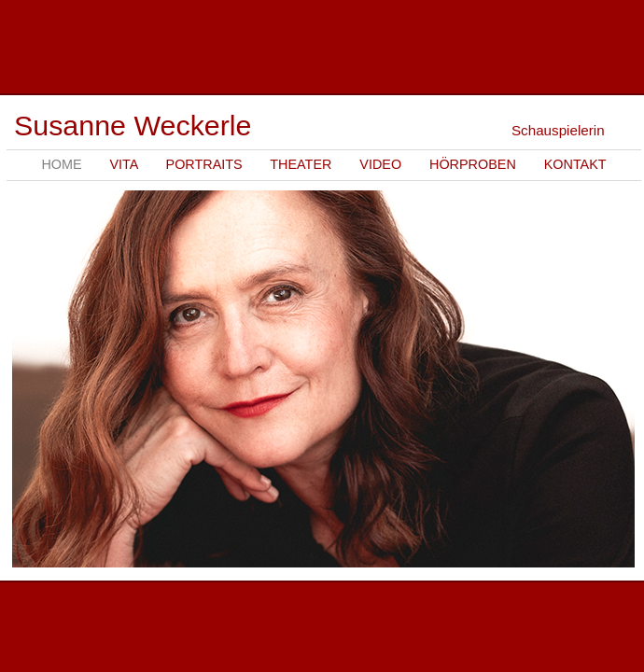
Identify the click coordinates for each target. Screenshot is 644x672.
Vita (123, 164)
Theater (301, 164)
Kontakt (575, 164)
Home (61, 164)
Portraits (204, 164)
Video (380, 164)
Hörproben (473, 164)
